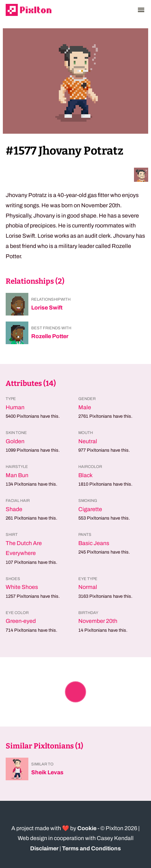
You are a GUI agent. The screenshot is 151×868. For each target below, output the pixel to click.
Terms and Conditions (91, 848)
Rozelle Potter (50, 336)
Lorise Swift (47, 308)
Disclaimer (44, 848)
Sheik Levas (47, 772)
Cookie (87, 828)
